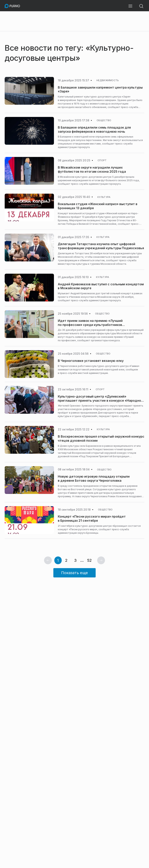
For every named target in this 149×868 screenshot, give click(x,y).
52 (89, 560)
